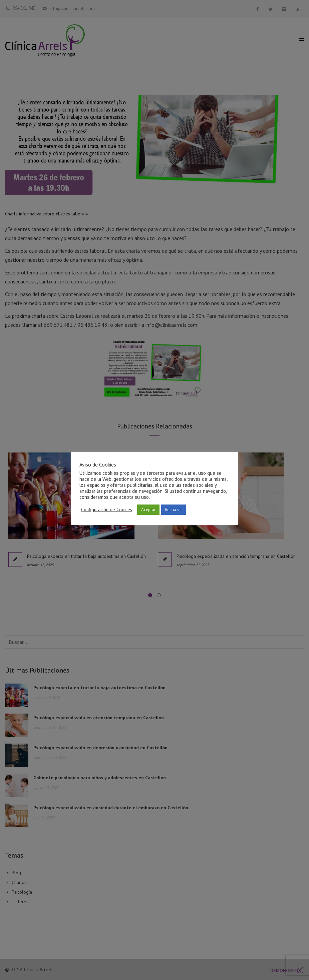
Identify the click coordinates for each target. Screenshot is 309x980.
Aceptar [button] (148, 510)
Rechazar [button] (174, 510)
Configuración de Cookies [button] (107, 510)
